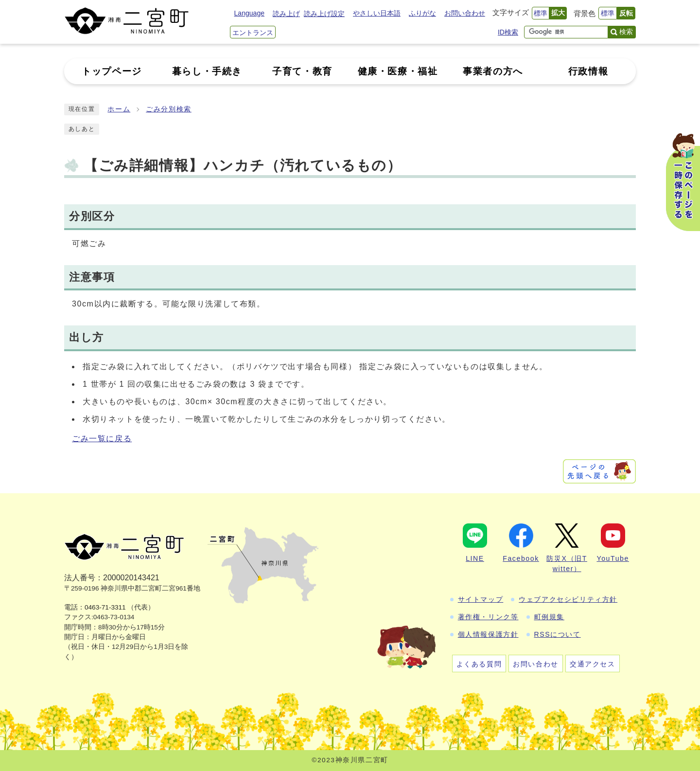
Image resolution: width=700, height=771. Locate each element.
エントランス (253, 33)
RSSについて (558, 634)
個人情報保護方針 (488, 634)
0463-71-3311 (105, 607)
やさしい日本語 (377, 13)
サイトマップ (481, 599)
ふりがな (422, 13)
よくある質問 (479, 664)
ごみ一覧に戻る (102, 439)
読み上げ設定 (324, 14)
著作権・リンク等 (488, 617)
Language (249, 13)
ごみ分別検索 (169, 109)
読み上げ (286, 14)
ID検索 (508, 32)
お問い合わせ (465, 13)
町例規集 (549, 617)
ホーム (119, 109)
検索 (626, 32)
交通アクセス (593, 664)
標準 (541, 13)
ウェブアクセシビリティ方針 (568, 599)
